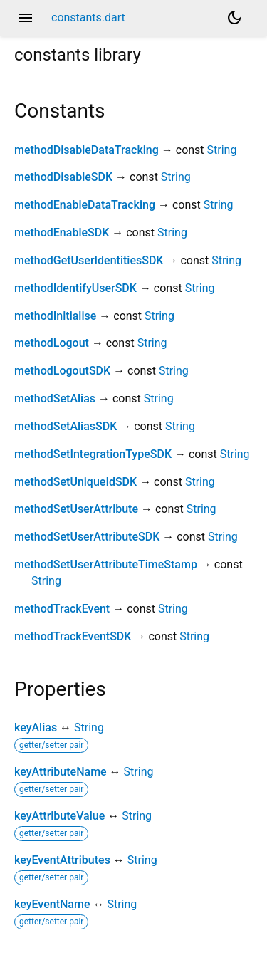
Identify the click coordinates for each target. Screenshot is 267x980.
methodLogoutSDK (62, 371)
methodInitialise (55, 316)
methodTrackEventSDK (73, 636)
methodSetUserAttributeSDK (87, 537)
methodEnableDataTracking (85, 205)
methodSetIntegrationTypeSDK (93, 454)
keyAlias (36, 728)
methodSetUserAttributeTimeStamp (106, 564)
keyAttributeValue (59, 816)
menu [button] (26, 18)
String (222, 150)
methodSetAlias (55, 398)
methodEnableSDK (62, 233)
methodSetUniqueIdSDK (75, 482)
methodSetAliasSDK (66, 426)
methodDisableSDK (63, 177)
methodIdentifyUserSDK (75, 288)
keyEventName (52, 904)
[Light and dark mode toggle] (234, 18)
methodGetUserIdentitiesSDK (89, 260)
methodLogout (52, 343)
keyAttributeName (61, 772)
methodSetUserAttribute (76, 509)
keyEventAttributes (62, 860)
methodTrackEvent (62, 609)
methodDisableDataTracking (87, 150)
